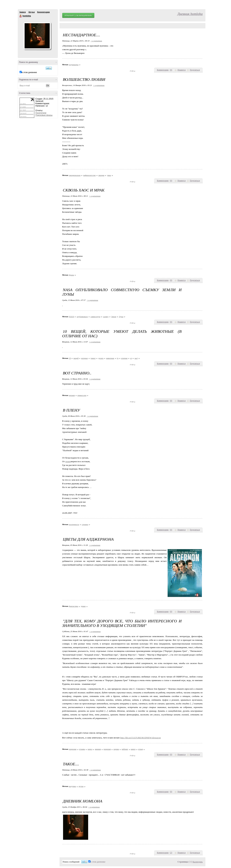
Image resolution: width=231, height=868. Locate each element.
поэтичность (74, 524)
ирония (72, 395)
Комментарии (43, 12)
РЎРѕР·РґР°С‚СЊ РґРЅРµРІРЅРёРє (78, 15)
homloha (21, 16)
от (131, 358)
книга (90, 749)
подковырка (74, 65)
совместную (95, 317)
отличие (124, 358)
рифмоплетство (89, 175)
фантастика (74, 606)
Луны (121, 317)
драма (83, 606)
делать (101, 358)
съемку (106, 317)
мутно (81, 786)
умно (109, 175)
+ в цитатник (96, 41)
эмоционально (75, 175)
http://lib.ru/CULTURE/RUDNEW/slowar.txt (141, 738)
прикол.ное (82, 395)
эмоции (101, 175)
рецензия (107, 749)
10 (70, 358)
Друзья (31, 12)
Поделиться (195, 70)
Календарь (198, 862)
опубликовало (82, 317)
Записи (23, 12)
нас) (136, 358)
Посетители (41, 113)
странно (85, 524)
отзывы (82, 749)
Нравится (181, 70)
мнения (98, 749)
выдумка (72, 786)
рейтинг (125, 749)
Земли (114, 317)
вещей (76, 358)
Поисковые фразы (44, 115)
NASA (71, 317)
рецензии (73, 749)
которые (84, 358)
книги (133, 749)
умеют (93, 358)
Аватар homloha (37, 36)
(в (118, 358)
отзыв (141, 749)
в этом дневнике (29, 72)
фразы (71, 275)
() (171, 70)
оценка (116, 749)
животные (110, 358)
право (68, 461)
